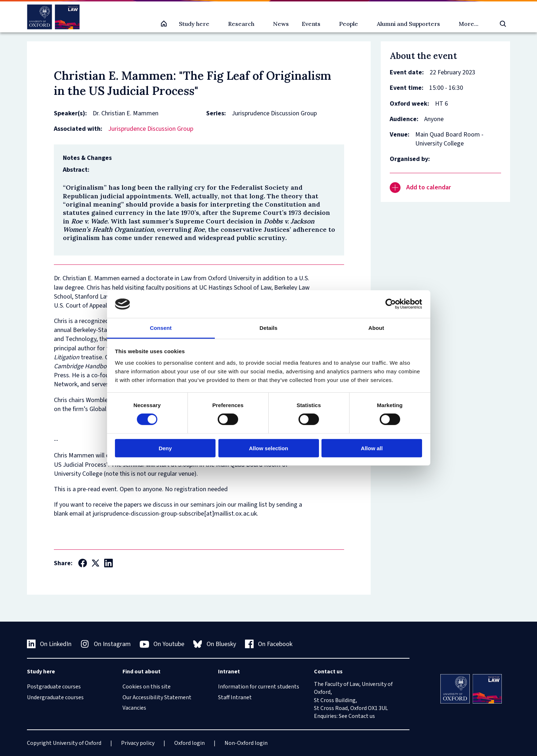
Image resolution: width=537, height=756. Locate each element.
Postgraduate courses (54, 687)
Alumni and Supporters (408, 24)
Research (241, 24)
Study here (194, 24)
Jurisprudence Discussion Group (151, 129)
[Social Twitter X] (96, 563)
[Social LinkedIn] (108, 563)
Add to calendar (420, 188)
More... (469, 24)
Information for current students (259, 687)
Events (311, 24)
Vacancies (134, 708)
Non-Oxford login (246, 743)
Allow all (372, 448)
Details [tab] (269, 328)
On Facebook (269, 644)
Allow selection (268, 448)
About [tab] (376, 328)
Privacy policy (138, 743)
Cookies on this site (147, 687)
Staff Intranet (235, 697)
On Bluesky (215, 644)
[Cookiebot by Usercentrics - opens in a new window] (391, 304)
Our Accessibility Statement (157, 697)
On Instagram (106, 644)
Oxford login (189, 743)
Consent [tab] (161, 328)
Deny (165, 448)
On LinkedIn (49, 644)
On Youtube (162, 644)
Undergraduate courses (55, 697)
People (349, 24)
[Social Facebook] (83, 563)
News (281, 24)
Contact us (362, 716)
